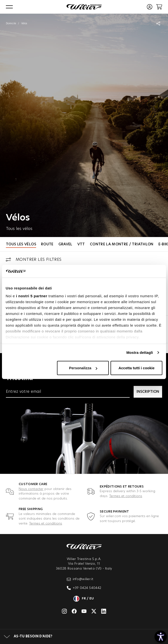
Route (47, 244)
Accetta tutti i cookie (136, 368)
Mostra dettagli (140, 352)
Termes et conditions (126, 496)
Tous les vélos (21, 244)
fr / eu (84, 599)
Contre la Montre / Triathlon (122, 244)
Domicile (11, 24)
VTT (81, 244)
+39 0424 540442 (84, 588)
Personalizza (83, 368)
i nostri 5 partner (32, 296)
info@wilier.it (80, 579)
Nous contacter (31, 489)
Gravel (65, 244)
